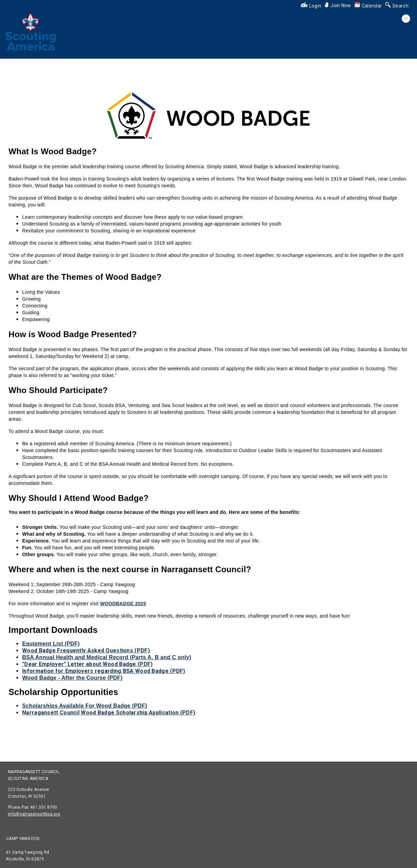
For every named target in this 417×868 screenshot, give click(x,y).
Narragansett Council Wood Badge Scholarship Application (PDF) (109, 713)
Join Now (338, 5)
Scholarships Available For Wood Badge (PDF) (85, 706)
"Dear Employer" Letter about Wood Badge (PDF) (88, 664)
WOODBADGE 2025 (123, 604)
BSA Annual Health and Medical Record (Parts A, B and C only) (107, 657)
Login (311, 6)
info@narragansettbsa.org (34, 814)
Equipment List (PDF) (51, 644)
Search (397, 6)
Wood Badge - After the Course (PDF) (72, 678)
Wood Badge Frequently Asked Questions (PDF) (86, 650)
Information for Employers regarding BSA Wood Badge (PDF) (104, 671)
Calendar (368, 6)
